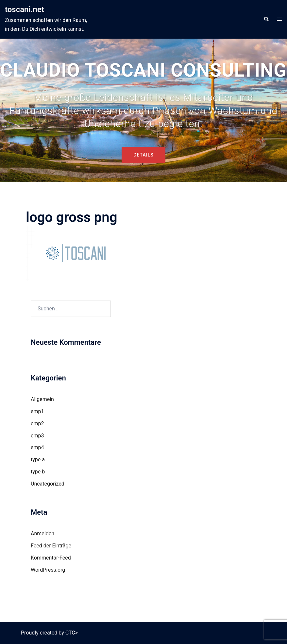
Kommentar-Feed (51, 558)
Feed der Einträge (51, 546)
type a (38, 460)
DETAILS (143, 155)
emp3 (37, 436)
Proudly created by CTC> (49, 633)
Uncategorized (48, 484)
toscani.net (25, 9)
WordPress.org (48, 570)
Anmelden (42, 534)
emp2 (37, 423)
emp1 (37, 411)
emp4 (37, 447)
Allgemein (42, 399)
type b (38, 472)
